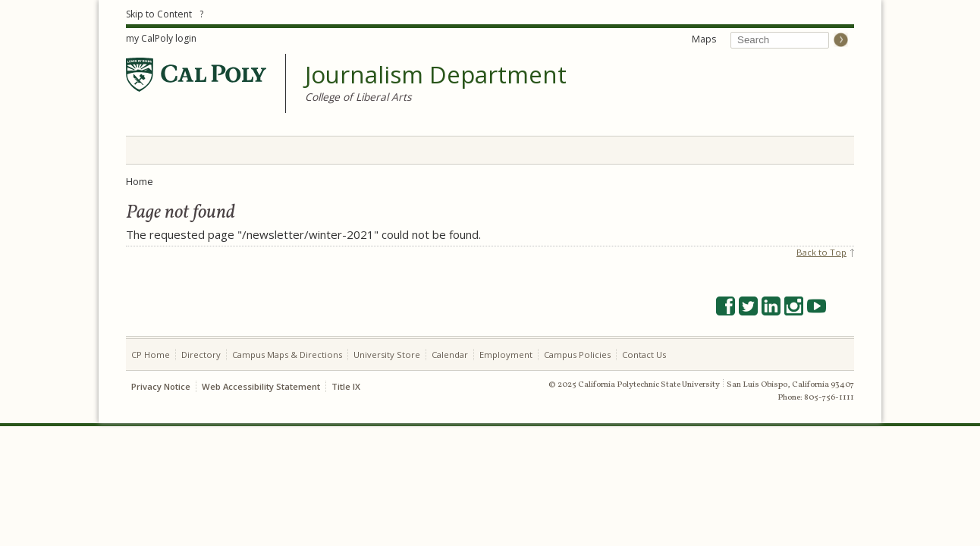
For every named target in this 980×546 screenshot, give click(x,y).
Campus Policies (577, 355)
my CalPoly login (161, 38)
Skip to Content (159, 14)
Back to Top (821, 252)
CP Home (151, 355)
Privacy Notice (161, 386)
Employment (506, 355)
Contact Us (644, 355)
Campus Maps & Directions (287, 355)
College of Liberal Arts (358, 97)
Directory (201, 355)
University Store (387, 355)
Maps (704, 39)
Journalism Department (436, 75)
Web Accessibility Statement (261, 386)
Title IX (346, 386)
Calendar (450, 355)
